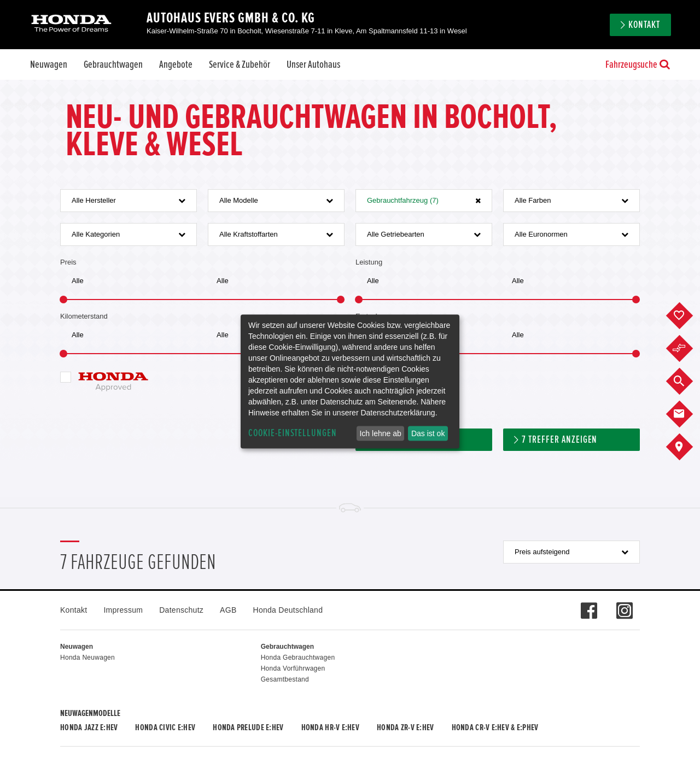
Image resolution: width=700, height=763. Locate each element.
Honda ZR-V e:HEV (405, 727)
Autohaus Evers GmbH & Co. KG (231, 18)
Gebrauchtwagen (113, 64)
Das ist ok (428, 433)
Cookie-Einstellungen (293, 433)
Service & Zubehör (240, 64)
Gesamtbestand (285, 679)
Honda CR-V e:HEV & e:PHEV (495, 727)
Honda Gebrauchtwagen (298, 658)
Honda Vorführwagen (293, 668)
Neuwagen (49, 64)
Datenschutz (181, 610)
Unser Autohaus (313, 64)
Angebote (176, 64)
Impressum (123, 610)
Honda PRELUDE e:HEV (248, 727)
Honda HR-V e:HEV (330, 727)
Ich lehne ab (380, 433)
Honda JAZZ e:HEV (89, 727)
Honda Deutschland (288, 610)
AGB (228, 610)
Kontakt (644, 25)
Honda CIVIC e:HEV (165, 727)
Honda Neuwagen (87, 658)
